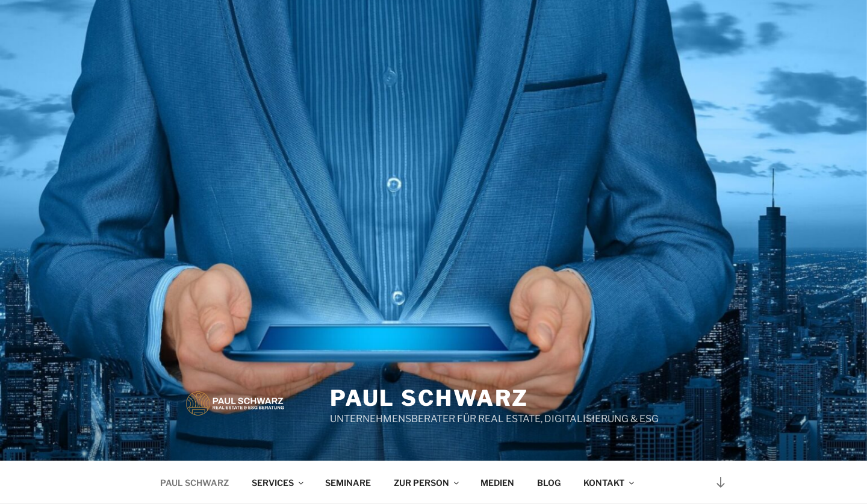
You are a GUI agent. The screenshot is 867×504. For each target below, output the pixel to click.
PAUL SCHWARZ (194, 483)
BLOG (549, 483)
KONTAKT (610, 483)
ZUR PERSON (427, 483)
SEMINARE (348, 483)
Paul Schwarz (430, 398)
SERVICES (278, 483)
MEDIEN (497, 483)
